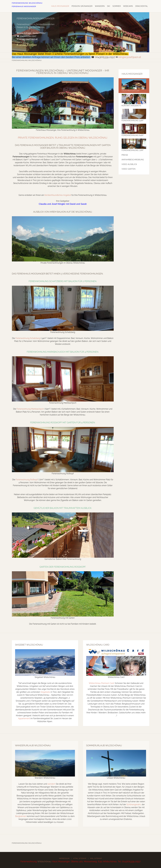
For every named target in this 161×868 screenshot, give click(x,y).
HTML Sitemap (80, 858)
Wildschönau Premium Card (101, 683)
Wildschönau (44, 861)
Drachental (142, 6)
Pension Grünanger (82, 6)
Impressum (64, 858)
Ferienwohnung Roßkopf (27, 480)
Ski (109, 6)
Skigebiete (45, 692)
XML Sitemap (96, 858)
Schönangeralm (134, 804)
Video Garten (129, 169)
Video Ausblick (129, 164)
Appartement (24, 718)
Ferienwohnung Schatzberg (28, 338)
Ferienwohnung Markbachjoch (30, 409)
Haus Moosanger (60, 6)
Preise (125, 155)
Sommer (117, 6)
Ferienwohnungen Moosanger (81, 46)
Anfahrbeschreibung (133, 160)
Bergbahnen (21, 816)
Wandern (100, 6)
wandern (51, 784)
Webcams (128, 6)
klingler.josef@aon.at (28, 39)
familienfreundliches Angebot (58, 195)
